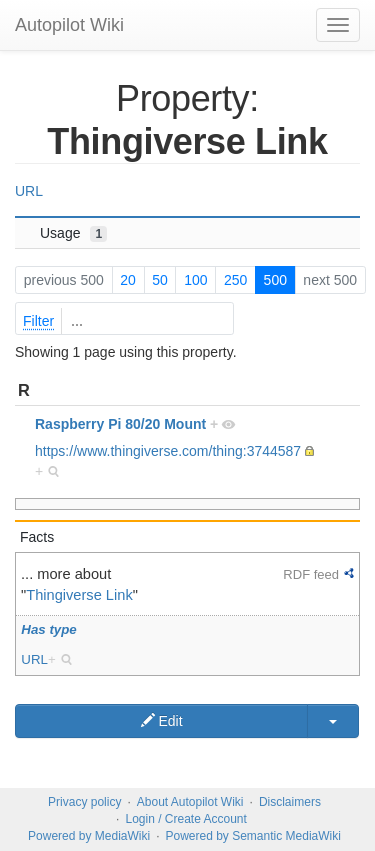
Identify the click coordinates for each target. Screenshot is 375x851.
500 (275, 280)
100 (195, 280)
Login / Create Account (185, 819)
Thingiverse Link (79, 595)
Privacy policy (84, 802)
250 (235, 280)
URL (29, 191)
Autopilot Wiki (69, 25)
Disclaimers (290, 802)
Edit (162, 721)
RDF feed (311, 574)
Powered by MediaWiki (89, 836)
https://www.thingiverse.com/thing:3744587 (168, 451)
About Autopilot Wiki (190, 802)
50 (160, 280)
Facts (37, 537)
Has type (48, 629)
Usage (73, 233)
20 (128, 280)
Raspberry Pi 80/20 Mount (120, 424)
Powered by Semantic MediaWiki (252, 836)
